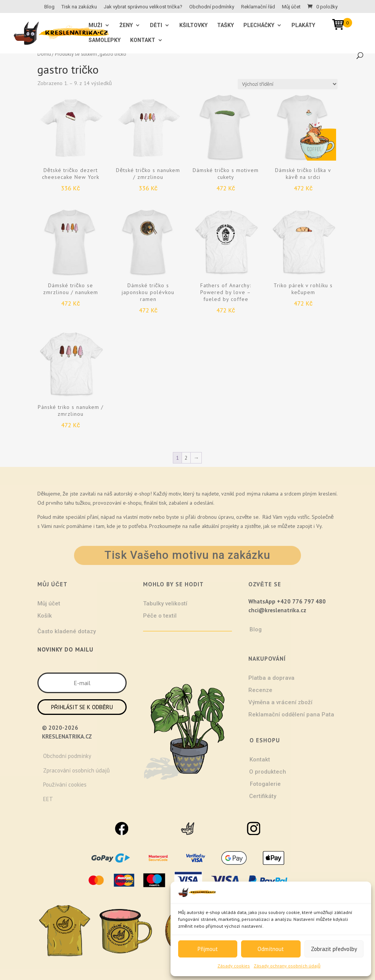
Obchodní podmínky (212, 7)
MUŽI (95, 25)
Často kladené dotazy (67, 631)
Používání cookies (65, 784)
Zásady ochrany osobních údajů (287, 966)
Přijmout (208, 949)
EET (48, 799)
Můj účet (291, 7)
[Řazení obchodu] (288, 84)
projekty (230, 526)
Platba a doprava (271, 678)
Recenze (260, 690)
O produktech (268, 772)
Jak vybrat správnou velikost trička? (143, 7)
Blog (49, 7)
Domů (44, 54)
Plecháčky (259, 25)
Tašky (225, 25)
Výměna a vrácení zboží (280, 702)
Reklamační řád (258, 7)
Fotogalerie (265, 784)
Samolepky (105, 40)
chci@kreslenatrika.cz (277, 610)
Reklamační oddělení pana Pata (291, 714)
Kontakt (143, 40)
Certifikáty (263, 796)
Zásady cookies (234, 966)
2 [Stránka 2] (186, 458)
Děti (156, 25)
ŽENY (126, 25)
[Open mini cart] (341, 26)
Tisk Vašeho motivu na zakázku (187, 555)
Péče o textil (160, 616)
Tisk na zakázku (79, 7)
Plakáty (303, 25)
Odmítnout (271, 949)
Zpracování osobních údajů (76, 770)
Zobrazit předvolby (334, 949)
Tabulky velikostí (165, 603)
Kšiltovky (193, 25)
